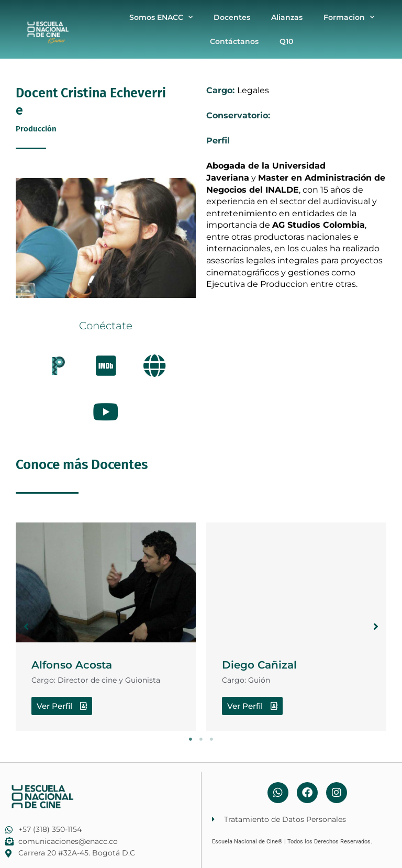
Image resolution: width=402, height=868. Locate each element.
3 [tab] (211, 739)
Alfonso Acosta (72, 665)
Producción (36, 129)
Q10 (286, 41)
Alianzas (287, 17)
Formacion (349, 17)
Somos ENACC (161, 17)
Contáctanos (234, 41)
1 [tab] (191, 739)
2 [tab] (201, 739)
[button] (26, 627)
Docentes (232, 17)
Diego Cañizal (259, 665)
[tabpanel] (106, 627)
